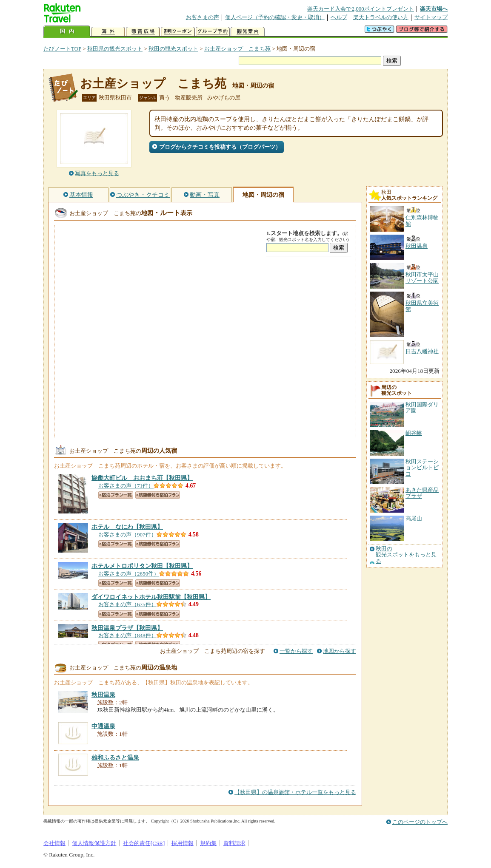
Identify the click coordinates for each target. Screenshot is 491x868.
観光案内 (248, 32)
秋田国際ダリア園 (422, 407)
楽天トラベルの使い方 (381, 17)
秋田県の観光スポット (115, 49)
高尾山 (414, 518)
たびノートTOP (62, 49)
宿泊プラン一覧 (116, 495)
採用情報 (183, 843)
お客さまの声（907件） (127, 535)
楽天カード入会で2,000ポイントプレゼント (361, 9)
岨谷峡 (414, 433)
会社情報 (54, 843)
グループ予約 (213, 32)
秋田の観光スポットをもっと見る (406, 555)
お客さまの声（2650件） (129, 574)
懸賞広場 (143, 32)
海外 (108, 32)
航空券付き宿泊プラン (158, 495)
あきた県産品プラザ (422, 493)
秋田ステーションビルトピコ (422, 468)
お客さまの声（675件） (127, 604)
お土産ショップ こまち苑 (237, 49)
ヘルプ (339, 17)
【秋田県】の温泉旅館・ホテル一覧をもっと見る (295, 792)
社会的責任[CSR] (144, 843)
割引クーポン (178, 32)
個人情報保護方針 (94, 843)
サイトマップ (431, 17)
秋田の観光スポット (173, 49)
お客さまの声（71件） (126, 486)
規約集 (208, 843)
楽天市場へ (434, 9)
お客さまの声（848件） (127, 635)
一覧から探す (296, 651)
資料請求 (234, 843)
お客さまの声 (203, 17)
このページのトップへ (420, 822)
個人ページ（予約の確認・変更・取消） (275, 17)
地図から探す (340, 651)
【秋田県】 (142, 478)
